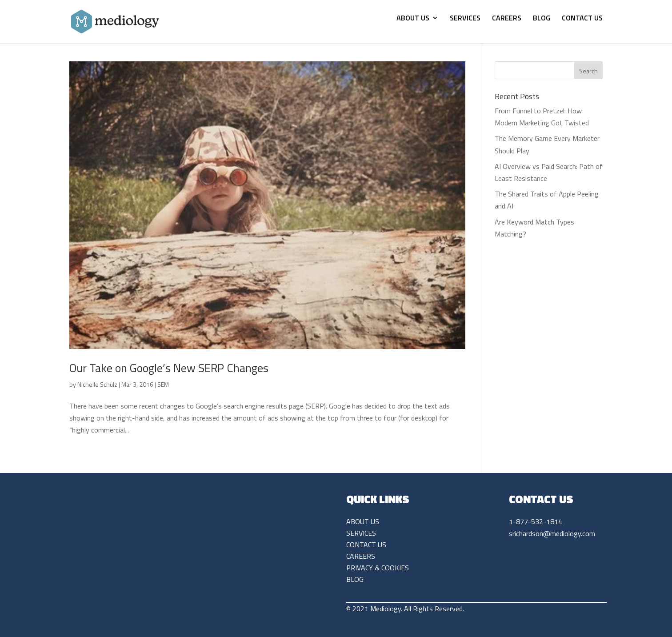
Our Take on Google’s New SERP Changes (169, 368)
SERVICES (465, 19)
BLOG (542, 19)
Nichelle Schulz (97, 384)
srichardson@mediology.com (552, 533)
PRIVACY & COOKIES (378, 568)
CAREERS (507, 19)
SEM (163, 384)
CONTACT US (582, 19)
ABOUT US (413, 19)
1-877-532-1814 (536, 521)
